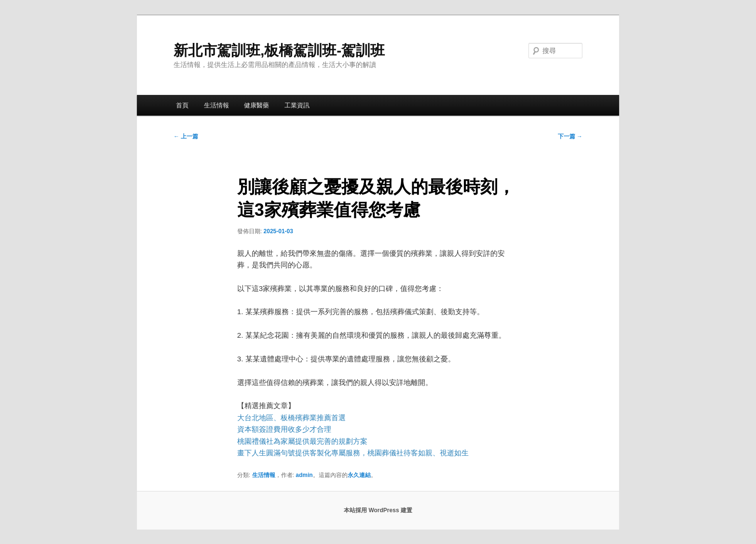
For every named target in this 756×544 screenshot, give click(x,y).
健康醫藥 (256, 105)
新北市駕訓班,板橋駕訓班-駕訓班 (279, 50)
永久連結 (359, 475)
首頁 (182, 105)
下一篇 (570, 136)
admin (304, 475)
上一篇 (186, 136)
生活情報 (216, 105)
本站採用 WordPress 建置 (378, 510)
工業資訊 (297, 105)
